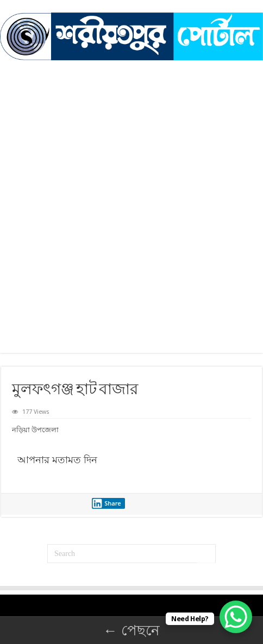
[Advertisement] (131, 222)
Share (107, 503)
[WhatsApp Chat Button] (236, 617)
